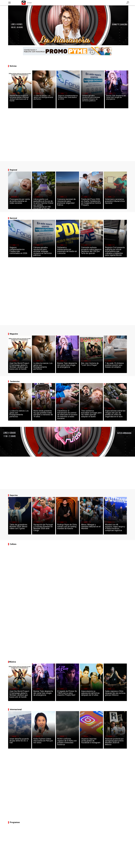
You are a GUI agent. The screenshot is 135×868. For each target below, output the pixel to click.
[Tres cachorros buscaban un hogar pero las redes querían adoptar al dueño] (91, 414)
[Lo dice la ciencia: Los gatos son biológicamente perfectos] (44, 99)
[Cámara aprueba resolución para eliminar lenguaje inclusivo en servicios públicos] (92, 99)
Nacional (62, 94)
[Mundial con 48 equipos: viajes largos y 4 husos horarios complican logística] (115, 528)
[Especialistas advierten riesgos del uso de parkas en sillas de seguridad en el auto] (115, 414)
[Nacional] (62, 94)
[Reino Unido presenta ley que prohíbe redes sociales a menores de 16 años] (44, 414)
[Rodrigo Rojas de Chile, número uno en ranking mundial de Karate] (67, 528)
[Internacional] (14, 736)
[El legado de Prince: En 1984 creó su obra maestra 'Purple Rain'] (67, 695)
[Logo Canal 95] (24, 3)
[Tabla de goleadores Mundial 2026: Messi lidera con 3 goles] (20, 528)
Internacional (14, 736)
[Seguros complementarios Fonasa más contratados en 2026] (68, 99)
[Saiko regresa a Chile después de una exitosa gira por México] (115, 695)
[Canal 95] (9, 3)
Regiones (62, 245)
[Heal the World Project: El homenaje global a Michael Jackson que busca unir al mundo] (20, 99)
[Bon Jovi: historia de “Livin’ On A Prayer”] (91, 367)
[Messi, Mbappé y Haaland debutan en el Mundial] (91, 528)
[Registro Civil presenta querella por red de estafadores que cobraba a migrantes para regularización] (115, 251)
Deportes (14, 522)
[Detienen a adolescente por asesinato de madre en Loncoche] (67, 251)
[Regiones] (62, 245)
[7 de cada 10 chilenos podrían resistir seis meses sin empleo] (115, 367)
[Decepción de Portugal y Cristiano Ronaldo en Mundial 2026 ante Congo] (44, 528)
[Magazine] (14, 94)
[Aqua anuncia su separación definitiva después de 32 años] (91, 695)
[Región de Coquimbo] (14, 197)
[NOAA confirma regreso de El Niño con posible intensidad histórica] (67, 742)
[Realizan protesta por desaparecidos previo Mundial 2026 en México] (115, 742)
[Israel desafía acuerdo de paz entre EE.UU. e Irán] (20, 742)
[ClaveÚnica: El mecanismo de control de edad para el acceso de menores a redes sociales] (67, 414)
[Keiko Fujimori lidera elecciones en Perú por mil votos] (44, 742)
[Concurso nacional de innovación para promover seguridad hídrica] (67, 203)
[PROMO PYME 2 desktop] (67, 51)
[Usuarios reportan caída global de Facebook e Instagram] (91, 742)
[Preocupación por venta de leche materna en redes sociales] (20, 203)
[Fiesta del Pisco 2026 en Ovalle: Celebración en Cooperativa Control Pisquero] (91, 203)
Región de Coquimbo (14, 197)
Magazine (14, 94)
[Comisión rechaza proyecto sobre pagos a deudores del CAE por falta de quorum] (91, 251)
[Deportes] (14, 522)
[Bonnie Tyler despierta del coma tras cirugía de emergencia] (117, 99)
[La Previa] (20, 170)
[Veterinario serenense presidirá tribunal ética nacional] (115, 203)
